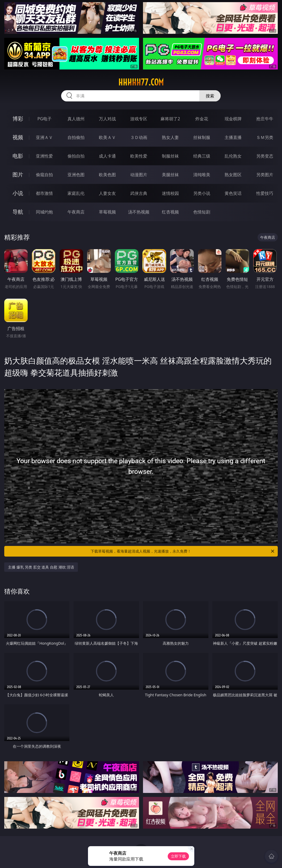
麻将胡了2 (170, 119)
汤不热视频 (139, 212)
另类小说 (202, 193)
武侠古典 (139, 193)
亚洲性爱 (44, 156)
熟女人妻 (170, 137)
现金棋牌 (233, 119)
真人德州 (76, 119)
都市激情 (44, 193)
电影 (18, 156)
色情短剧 (202, 212)
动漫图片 (139, 175)
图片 (18, 174)
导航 (18, 212)
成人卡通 (107, 156)
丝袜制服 (202, 137)
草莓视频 (107, 212)
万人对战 (107, 119)
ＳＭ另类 (265, 137)
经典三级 (202, 156)
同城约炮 (44, 212)
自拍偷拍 (76, 137)
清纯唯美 (202, 175)
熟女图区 (233, 175)
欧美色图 (107, 175)
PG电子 (45, 119)
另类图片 (265, 175)
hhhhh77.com (141, 82)
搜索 (210, 96)
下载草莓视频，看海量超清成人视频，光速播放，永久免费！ (183, 551)
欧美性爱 (139, 156)
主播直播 (233, 137)
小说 (18, 193)
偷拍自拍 (76, 156)
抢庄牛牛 (265, 119)
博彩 (18, 119)
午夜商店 (76, 212)
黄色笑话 (233, 193)
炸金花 (202, 119)
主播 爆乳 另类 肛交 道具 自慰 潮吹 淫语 (41, 567)
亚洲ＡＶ (44, 137)
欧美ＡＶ (107, 137)
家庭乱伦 (76, 193)
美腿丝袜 (170, 175)
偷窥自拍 (44, 175)
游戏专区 (139, 119)
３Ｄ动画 (139, 137)
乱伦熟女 (233, 156)
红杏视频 (170, 212)
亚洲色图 (76, 175)
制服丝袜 (170, 156)
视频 (18, 137)
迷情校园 (170, 193)
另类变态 (265, 156)
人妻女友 (107, 193)
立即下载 (178, 856)
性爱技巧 (265, 193)
